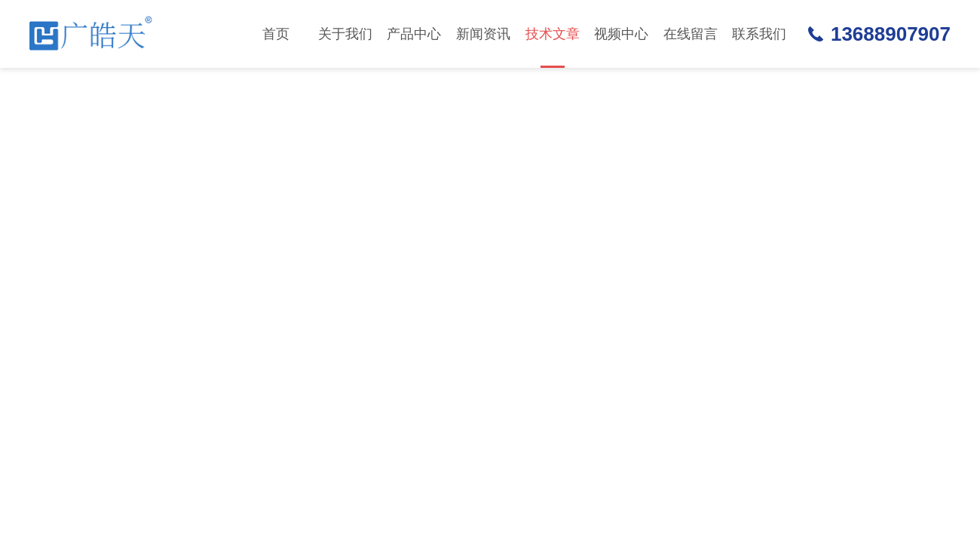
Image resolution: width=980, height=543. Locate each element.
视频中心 (621, 34)
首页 (276, 34)
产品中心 (414, 34)
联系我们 (759, 34)
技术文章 (553, 47)
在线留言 (691, 34)
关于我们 (345, 34)
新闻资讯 (483, 34)
